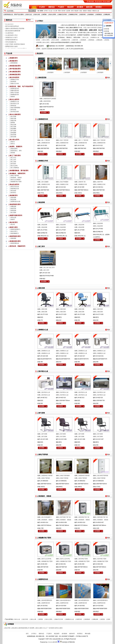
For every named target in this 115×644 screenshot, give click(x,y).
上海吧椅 (12, 123)
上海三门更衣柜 (101, 140)
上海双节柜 (99, 182)
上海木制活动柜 (14, 112)
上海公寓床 (13, 213)
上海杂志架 (13, 217)
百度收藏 (50, 49)
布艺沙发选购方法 (11, 43)
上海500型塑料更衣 (102, 600)
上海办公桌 (85, 37)
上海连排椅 (13, 200)
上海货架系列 (13, 61)
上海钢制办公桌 (94, 37)
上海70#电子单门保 (65, 517)
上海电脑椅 (13, 133)
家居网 (32, 628)
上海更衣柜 (75, 40)
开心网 (71, 49)
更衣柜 (63, 11)
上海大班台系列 (14, 140)
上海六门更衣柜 (64, 140)
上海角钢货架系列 (14, 75)
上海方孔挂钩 (13, 166)
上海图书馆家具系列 (15, 215)
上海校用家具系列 (14, 204)
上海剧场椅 (13, 198)
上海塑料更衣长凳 (15, 202)
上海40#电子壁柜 (83, 559)
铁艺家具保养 (9, 25)
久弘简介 (42, 7)
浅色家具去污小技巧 (11, 39)
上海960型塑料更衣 (46, 600)
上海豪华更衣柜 (14, 91)
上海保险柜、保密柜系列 (17, 173)
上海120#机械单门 (46, 517)
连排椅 (68, 11)
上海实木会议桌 (14, 187)
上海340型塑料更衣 (83, 600)
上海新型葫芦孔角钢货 (49, 99)
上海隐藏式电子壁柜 (15, 182)
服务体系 (89, 7)
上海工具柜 (13, 162)
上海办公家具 (90, 28)
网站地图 (91, 1)
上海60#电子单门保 (83, 517)
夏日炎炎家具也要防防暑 (13, 32)
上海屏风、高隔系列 (15, 147)
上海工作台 (13, 158)
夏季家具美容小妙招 (11, 48)
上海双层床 (13, 208)
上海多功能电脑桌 (15, 108)
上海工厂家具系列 (14, 156)
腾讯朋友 (81, 49)
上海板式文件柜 (14, 84)
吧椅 (59, 11)
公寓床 (38, 42)
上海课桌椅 (13, 211)
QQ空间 (44, 49)
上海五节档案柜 (64, 182)
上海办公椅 (33, 619)
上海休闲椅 (13, 135)
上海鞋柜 (12, 97)
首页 (27, 634)
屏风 (72, 11)
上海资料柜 (13, 82)
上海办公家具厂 (73, 33)
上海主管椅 (13, 127)
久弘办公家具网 (52, 642)
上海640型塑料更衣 (65, 600)
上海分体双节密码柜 (102, 476)
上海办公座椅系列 (14, 114)
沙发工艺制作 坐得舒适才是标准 (15, 46)
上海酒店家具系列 (14, 241)
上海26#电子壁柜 (101, 559)
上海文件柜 (25, 619)
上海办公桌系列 (14, 99)
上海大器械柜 (44, 182)
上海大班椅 (13, 117)
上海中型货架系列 (14, 69)
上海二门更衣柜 (45, 140)
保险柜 (85, 11)
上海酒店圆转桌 (14, 243)
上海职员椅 (13, 119)
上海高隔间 (52, 72)
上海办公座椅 (55, 40)
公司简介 (34, 634)
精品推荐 (70, 7)
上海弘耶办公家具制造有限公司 (20, 628)
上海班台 (12, 144)
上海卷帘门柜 (82, 182)
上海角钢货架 (13, 63)
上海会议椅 (13, 125)
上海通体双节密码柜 (84, 476)
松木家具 (51, 628)
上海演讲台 (13, 193)
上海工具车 (13, 160)
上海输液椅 (13, 238)
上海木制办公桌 (14, 104)
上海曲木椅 (13, 121)
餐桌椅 (76, 11)
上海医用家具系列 (14, 236)
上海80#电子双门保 (102, 517)
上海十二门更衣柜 (83, 140)
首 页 (34, 7)
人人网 (66, 49)
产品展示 (61, 7)
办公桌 (50, 11)
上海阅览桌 (13, 106)
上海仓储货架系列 (14, 72)
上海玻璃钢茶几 (14, 233)
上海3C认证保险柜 (15, 180)
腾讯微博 (61, 49)
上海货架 (106, 40)
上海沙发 (12, 224)
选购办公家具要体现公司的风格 (15, 30)
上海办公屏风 (45, 40)
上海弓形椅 (13, 131)
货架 (81, 11)
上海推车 (12, 219)
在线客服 (106, 29)
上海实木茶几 (13, 231)
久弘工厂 (46, 628)
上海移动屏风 (13, 149)
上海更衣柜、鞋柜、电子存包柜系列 (21, 86)
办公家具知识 (9, 34)
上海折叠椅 (13, 129)
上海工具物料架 (14, 168)
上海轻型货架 (47, 101)
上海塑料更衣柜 (14, 88)
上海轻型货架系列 (14, 66)
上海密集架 (91, 40)
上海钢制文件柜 (65, 40)
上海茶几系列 (13, 227)
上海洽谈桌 (13, 191)
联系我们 (99, 7)
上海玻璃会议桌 (14, 189)
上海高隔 (12, 153)
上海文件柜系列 (14, 77)
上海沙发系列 (13, 222)
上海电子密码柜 (14, 176)
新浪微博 (55, 49)
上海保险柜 (83, 40)
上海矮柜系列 (13, 58)
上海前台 (12, 142)
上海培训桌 (13, 110)
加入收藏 (107, 1)
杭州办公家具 (59, 628)
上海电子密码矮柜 (64, 476)
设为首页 (99, 1)
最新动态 (52, 7)
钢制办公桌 (96, 11)
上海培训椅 (13, 137)
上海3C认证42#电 (64, 559)
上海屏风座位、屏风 (15, 151)
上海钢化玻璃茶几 (15, 229)
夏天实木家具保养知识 (12, 28)
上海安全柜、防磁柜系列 (17, 246)
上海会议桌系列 (14, 184)
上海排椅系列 (13, 195)
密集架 (90, 11)
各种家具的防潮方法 (11, 41)
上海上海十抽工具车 (49, 267)
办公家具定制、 (94, 33)
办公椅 (55, 11)
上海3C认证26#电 (46, 559)
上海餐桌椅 (99, 40)
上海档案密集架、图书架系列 (18, 171)
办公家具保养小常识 (11, 37)
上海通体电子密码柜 (46, 476)
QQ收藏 (75, 49)
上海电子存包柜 (14, 93)
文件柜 (46, 11)
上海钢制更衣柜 (14, 95)
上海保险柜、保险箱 (15, 178)
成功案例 (80, 7)
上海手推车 (13, 164)
